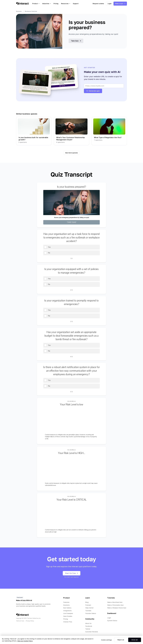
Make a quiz (120, 4)
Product (36, 4)
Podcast (88, 605)
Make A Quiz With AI (24, 600)
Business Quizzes (31, 11)
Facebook (89, 626)
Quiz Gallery (67, 608)
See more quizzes (71, 153)
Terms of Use (20, 621)
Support (76, 4)
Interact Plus (68, 622)
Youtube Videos (91, 613)
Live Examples (68, 613)
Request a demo (98, 4)
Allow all (135, 640)
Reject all (121, 640)
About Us (88, 623)
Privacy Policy (30, 621)
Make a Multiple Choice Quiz (117, 608)
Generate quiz (93, 91)
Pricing (56, 4)
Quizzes (19, 11)
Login (110, 4)
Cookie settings (106, 640)
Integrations (67, 611)
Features (66, 602)
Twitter (88, 629)
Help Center (89, 608)
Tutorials (88, 611)
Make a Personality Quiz (115, 605)
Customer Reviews (92, 632)
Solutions (66, 605)
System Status (112, 621)
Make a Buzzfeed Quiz (115, 602)
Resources (66, 4)
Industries (47, 4)
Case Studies (68, 616)
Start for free (72, 573)
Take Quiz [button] (76, 41)
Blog (87, 602)
